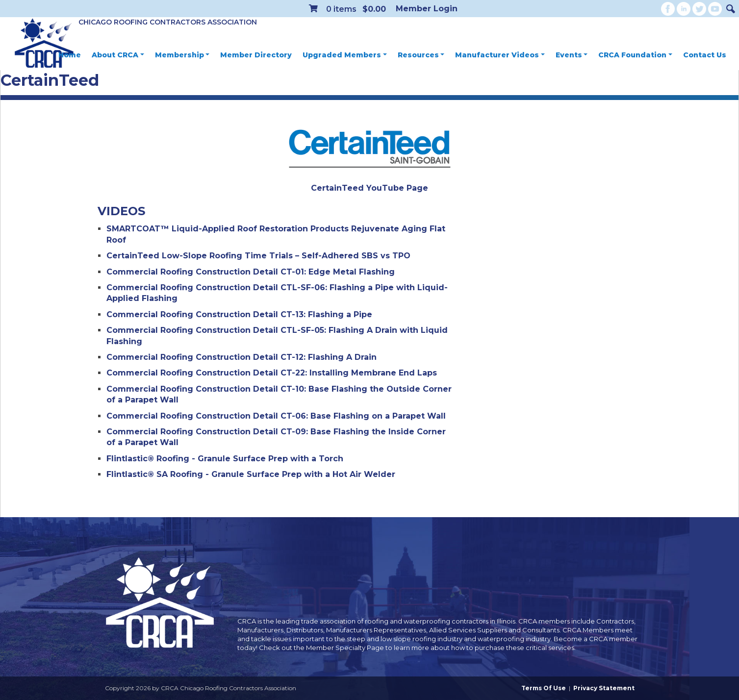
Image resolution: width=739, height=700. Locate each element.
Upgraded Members (345, 55)
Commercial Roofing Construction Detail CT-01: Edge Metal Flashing (251, 272)
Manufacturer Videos (500, 55)
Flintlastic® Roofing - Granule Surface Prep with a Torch (225, 459)
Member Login (427, 9)
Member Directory (256, 55)
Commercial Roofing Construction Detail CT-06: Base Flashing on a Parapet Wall (276, 416)
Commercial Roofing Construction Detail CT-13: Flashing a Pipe (239, 314)
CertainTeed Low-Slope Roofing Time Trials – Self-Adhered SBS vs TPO (258, 256)
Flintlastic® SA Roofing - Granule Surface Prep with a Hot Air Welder (251, 474)
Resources (421, 55)
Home (70, 55)
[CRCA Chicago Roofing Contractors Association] (44, 44)
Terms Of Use (544, 688)
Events (572, 55)
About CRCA (118, 55)
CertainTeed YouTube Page (369, 188)
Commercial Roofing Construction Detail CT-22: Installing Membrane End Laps (272, 373)
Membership (182, 55)
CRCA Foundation (635, 55)
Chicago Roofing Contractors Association (168, 22)
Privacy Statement (604, 688)
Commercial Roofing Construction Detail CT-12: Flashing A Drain (242, 357)
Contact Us (705, 55)
